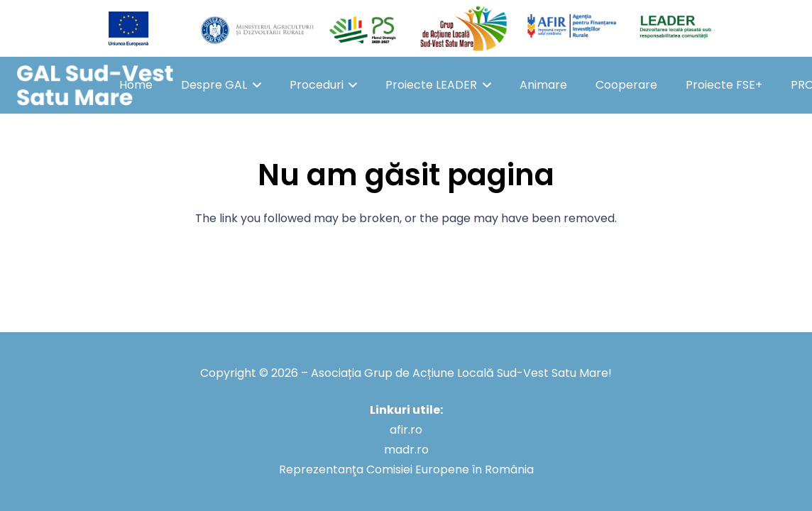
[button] (254, 85)
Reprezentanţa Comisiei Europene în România (406, 469)
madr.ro (406, 450)
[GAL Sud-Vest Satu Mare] (95, 86)
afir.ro (406, 430)
